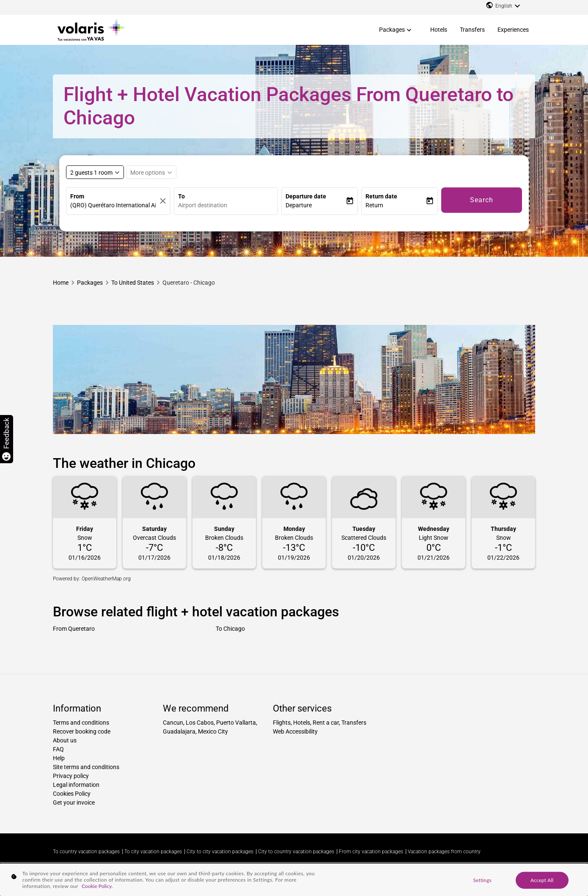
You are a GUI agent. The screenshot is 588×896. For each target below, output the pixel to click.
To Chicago (230, 629)
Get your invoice (74, 803)
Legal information (76, 785)
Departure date (306, 196)
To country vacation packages (86, 852)
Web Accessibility (295, 731)
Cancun (173, 723)
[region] (294, 880)
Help (59, 758)
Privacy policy (71, 776)
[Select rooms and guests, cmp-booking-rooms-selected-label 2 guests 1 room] (95, 172)
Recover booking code (82, 731)
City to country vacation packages (296, 852)
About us (65, 740)
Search (482, 200)
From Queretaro (74, 629)
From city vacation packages (371, 852)
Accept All (542, 880)
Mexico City (213, 731)
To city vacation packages (153, 852)
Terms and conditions (81, 723)
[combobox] (228, 205)
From (77, 196)
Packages (392, 30)
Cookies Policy (72, 794)
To (181, 196)
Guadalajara (179, 731)
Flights (282, 723)
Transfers (472, 30)
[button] (316, 205)
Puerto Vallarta (236, 723)
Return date (381, 196)
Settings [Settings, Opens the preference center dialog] (482, 880)
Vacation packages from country (444, 852)
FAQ (58, 749)
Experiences (513, 30)
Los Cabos (200, 723)
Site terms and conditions (86, 767)
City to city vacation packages (220, 852)
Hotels (439, 30)
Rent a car (326, 723)
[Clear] (163, 201)
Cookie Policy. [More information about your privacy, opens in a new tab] (97, 886)
